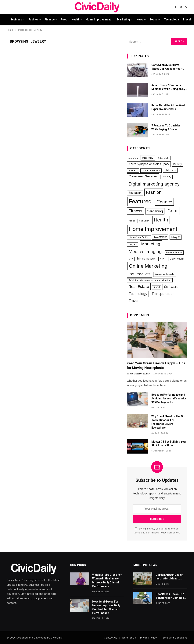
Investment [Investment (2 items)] (160, 237)
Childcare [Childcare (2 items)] (170, 170)
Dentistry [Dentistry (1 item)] (166, 177)
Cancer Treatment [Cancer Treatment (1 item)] (151, 170)
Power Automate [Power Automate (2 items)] (165, 274)
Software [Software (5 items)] (171, 287)
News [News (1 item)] (163, 259)
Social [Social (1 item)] (157, 287)
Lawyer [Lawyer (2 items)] (176, 237)
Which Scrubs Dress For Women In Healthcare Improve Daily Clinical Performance (107, 580)
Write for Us (129, 638)
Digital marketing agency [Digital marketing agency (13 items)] (154, 184)
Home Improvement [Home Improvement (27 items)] (153, 229)
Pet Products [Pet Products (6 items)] (140, 274)
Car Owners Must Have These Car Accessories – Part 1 (167, 67)
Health (75, 19)
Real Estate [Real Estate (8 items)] (139, 287)
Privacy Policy (159, 533)
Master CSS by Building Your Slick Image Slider (169, 444)
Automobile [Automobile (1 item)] (163, 158)
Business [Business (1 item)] (133, 170)
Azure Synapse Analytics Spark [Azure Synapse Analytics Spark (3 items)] (149, 164)
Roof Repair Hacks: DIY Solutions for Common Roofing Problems (170, 596)
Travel (187, 19)
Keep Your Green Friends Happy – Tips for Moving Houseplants (156, 365)
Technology (171, 19)
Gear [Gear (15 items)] (173, 211)
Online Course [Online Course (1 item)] (177, 259)
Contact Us (111, 638)
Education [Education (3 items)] (135, 193)
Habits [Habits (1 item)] (132, 221)
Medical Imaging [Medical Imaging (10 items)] (145, 252)
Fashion (33, 19)
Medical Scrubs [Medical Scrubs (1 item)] (174, 252)
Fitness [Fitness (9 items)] (135, 211)
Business (16, 19)
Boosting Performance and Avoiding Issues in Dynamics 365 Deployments (169, 398)
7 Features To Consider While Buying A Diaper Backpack (166, 128)
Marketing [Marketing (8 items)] (151, 244)
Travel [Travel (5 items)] (133, 301)
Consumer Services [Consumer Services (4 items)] (143, 176)
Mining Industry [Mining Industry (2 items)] (146, 259)
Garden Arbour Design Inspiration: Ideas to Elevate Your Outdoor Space (169, 577)
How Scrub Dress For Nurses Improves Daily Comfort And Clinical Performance (106, 607)
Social (153, 19)
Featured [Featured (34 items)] (140, 201)
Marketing (124, 19)
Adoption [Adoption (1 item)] (133, 158)
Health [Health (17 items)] (161, 220)
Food (64, 19)
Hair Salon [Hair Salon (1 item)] (144, 221)
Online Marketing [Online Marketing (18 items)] (148, 266)
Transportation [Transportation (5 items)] (163, 294)
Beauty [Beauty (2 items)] (178, 164)
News (140, 19)
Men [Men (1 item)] (131, 259)
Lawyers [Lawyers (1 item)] (133, 244)
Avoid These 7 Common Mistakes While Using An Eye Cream (169, 87)
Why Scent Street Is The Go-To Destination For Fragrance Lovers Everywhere (168, 422)
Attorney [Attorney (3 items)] (148, 158)
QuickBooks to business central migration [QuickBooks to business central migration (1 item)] (150, 280)
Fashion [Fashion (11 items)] (154, 192)
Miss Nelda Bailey (140, 374)
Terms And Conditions (174, 638)
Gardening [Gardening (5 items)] (155, 211)
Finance (50, 19)
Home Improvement (98, 19)
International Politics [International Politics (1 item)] (139, 237)
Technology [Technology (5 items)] (138, 294)
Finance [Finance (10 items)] (164, 202)
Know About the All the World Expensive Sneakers (169, 107)
